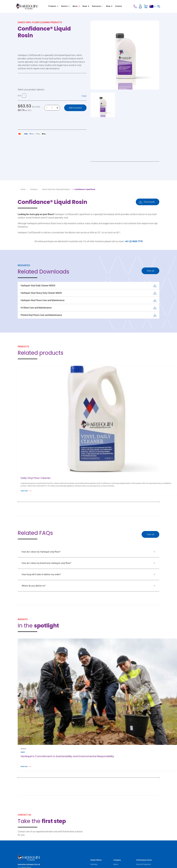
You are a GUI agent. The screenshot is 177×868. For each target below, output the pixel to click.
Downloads (149, 202)
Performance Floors (144, 860)
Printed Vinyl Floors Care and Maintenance (88, 315)
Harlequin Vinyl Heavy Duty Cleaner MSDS (88, 293)
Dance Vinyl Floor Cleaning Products (56, 189)
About (116, 864)
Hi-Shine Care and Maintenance (88, 308)
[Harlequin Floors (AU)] (26, 6)
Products (34, 189)
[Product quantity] (52, 108)
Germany (94, 864)
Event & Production (144, 864)
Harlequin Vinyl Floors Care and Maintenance (88, 300)
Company (117, 860)
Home (23, 189)
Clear (84, 96)
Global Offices (96, 860)
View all (150, 271)
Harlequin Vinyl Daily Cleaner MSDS (88, 286)
